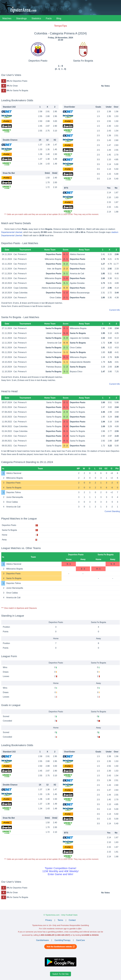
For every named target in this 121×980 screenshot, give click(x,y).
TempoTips (60, 26)
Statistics (36, 18)
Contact (72, 920)
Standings (22, 18)
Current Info (114, 310)
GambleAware (42, 940)
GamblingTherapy (63, 940)
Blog (59, 18)
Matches (7, 18)
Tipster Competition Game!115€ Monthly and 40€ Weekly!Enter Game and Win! (60, 871)
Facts (49, 18)
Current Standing (112, 511)
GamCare (80, 940)
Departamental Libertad (12, 232)
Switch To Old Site (61, 974)
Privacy (49, 920)
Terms (60, 920)
